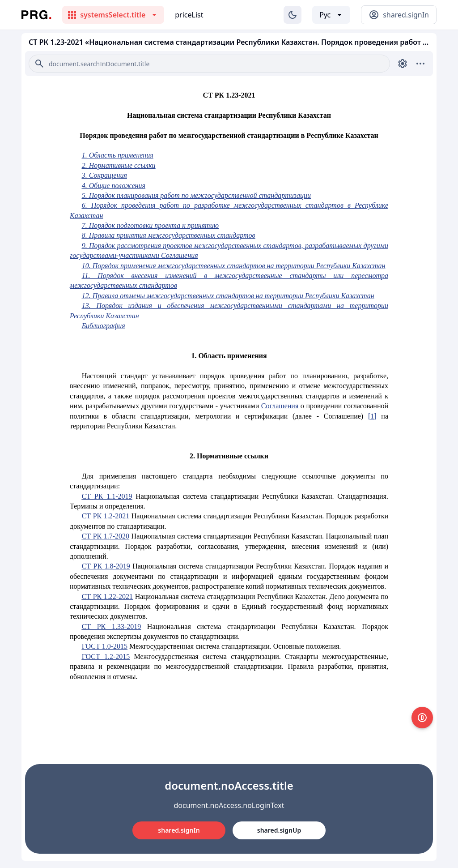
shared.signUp (279, 830)
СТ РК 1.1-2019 (107, 496)
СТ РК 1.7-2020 (106, 536)
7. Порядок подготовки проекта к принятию (150, 225)
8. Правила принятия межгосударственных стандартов (169, 235)
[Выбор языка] (331, 15)
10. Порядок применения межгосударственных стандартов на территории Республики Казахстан (234, 266)
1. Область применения (118, 155)
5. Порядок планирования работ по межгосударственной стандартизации (196, 195)
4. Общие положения (114, 186)
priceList (189, 15)
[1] (372, 416)
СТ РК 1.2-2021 (106, 516)
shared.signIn (179, 830)
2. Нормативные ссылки (119, 165)
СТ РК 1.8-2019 (106, 566)
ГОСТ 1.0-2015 (105, 646)
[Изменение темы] (293, 15)
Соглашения (280, 406)
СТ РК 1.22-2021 (107, 596)
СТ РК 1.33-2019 (112, 626)
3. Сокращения (104, 175)
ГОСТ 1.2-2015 (106, 656)
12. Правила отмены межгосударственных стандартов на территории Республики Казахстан (228, 296)
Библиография (104, 326)
